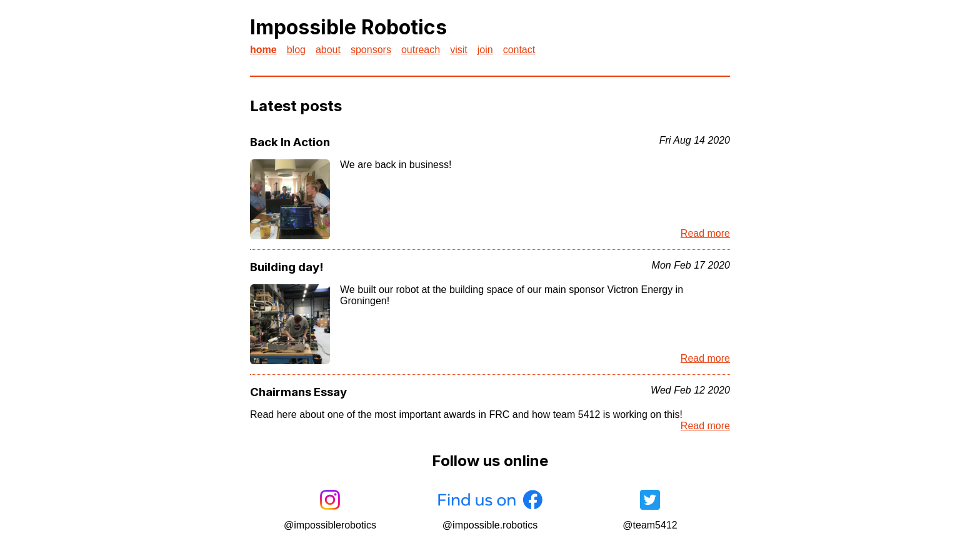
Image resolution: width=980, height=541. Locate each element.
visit (459, 50)
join (485, 50)
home (263, 50)
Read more (705, 233)
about (328, 50)
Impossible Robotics (348, 27)
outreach (421, 50)
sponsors (371, 50)
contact (519, 50)
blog (296, 50)
